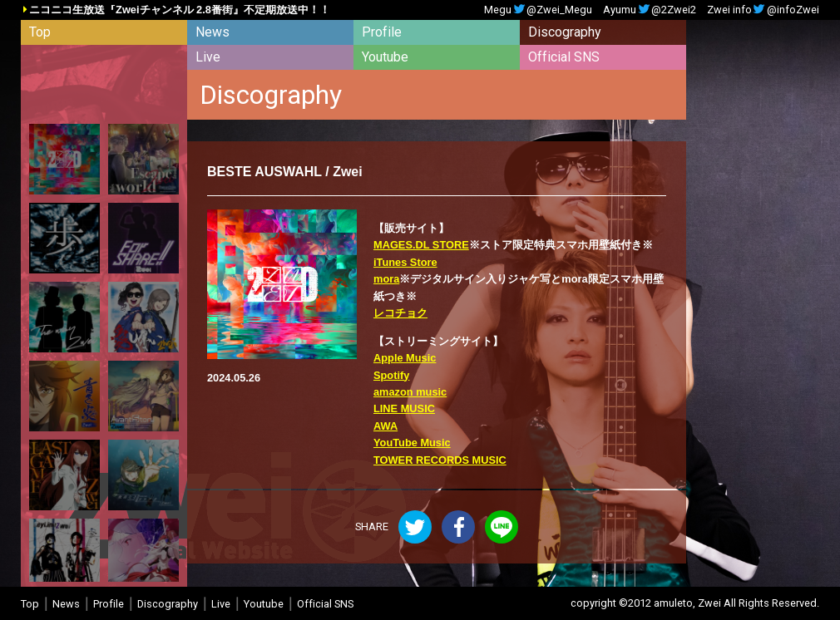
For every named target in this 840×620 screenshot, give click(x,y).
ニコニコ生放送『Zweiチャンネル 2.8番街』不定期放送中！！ (180, 10)
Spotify (391, 375)
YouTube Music (412, 443)
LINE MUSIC (404, 408)
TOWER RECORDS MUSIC (440, 460)
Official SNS (564, 57)
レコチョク (400, 313)
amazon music (410, 392)
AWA (385, 426)
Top (40, 32)
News (212, 32)
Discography (565, 32)
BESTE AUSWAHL (264, 172)
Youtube (385, 57)
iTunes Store (405, 262)
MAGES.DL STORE (421, 245)
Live (208, 57)
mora (386, 279)
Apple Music (405, 358)
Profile (382, 32)
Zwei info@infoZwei (763, 10)
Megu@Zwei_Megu (538, 10)
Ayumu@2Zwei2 (650, 10)
